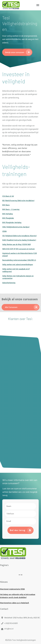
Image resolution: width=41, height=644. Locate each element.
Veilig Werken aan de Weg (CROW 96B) (17, 245)
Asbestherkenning (9, 283)
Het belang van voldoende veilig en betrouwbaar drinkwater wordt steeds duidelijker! (18, 596)
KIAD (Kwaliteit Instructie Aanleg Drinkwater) (19, 240)
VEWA (4, 231)
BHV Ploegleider (8, 218)
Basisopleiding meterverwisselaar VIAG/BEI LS (19, 260)
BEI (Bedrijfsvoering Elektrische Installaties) (18, 201)
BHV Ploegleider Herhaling (12, 223)
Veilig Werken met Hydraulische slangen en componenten (18, 277)
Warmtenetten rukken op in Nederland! (15, 603)
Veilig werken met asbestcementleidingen (18, 265)
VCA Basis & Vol (8, 196)
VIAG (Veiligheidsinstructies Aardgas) (16, 227)
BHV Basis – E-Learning (11, 209)
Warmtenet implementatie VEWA (12, 589)
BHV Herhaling (8, 214)
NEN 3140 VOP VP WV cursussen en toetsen (18, 249)
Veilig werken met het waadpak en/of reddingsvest (16, 270)
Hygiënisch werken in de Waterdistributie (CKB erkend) (20, 255)
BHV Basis (6, 205)
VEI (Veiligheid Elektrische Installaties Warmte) (19, 236)
